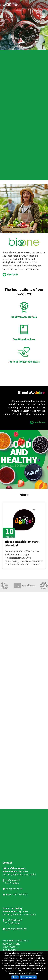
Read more (13, 275)
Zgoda (15, 977)
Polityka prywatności (28, 977)
